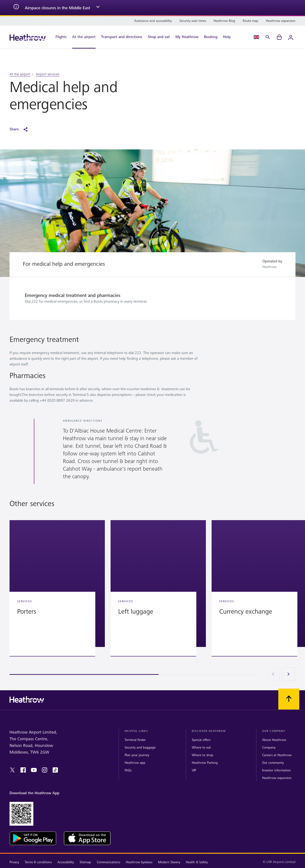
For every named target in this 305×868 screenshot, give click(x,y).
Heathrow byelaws (139, 862)
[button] (57, 584)
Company (269, 747)
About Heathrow (274, 740)
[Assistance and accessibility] (153, 21)
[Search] (268, 37)
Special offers (201, 740)
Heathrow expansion (277, 778)
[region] (152, 598)
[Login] (291, 37)
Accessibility (66, 862)
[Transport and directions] (122, 37)
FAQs (128, 770)
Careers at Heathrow (277, 755)
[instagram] (45, 770)
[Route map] (251, 21)
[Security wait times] (193, 21)
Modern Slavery (169, 862)
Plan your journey (137, 755)
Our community (273, 763)
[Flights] (59, 37)
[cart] (279, 37)
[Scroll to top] (289, 699)
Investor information (277, 770)
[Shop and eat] (159, 37)
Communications (108, 862)
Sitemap (85, 862)
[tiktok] (55, 770)
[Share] (21, 129)
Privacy (14, 862)
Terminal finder (135, 740)
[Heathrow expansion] (281, 21)
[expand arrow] (98, 8)
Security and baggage (140, 747)
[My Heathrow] (187, 37)
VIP (194, 770)
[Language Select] (256, 37)
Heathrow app (135, 763)
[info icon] (16, 8)
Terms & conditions (38, 862)
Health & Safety (197, 862)
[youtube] (34, 770)
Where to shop (203, 755)
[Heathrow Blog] (224, 21)
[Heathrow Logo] (28, 37)
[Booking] (211, 37)
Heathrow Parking (205, 763)
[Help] (229, 37)
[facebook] (23, 770)
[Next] (289, 674)
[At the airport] (84, 37)
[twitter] (12, 770)
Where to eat (201, 747)
